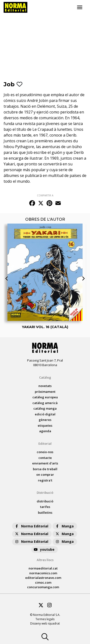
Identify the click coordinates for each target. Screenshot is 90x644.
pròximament (45, 392)
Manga (64, 526)
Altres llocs (45, 560)
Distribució (45, 493)
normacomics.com (43, 573)
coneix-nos (45, 452)
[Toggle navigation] (80, 7)
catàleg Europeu (45, 397)
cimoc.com (43, 582)
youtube (44, 549)
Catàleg (45, 377)
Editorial (45, 444)
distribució (45, 501)
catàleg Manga (45, 408)
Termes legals (45, 619)
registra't (45, 480)
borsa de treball (45, 469)
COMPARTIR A (45, 195)
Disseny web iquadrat (45, 623)
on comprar (45, 475)
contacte (45, 458)
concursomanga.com (43, 587)
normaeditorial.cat (43, 568)
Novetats (45, 386)
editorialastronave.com (43, 578)
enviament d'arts (45, 463)
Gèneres (45, 420)
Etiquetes (45, 425)
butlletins (45, 513)
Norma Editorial (31, 526)
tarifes (45, 507)
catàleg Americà (45, 403)
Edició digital (45, 414)
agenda (45, 431)
